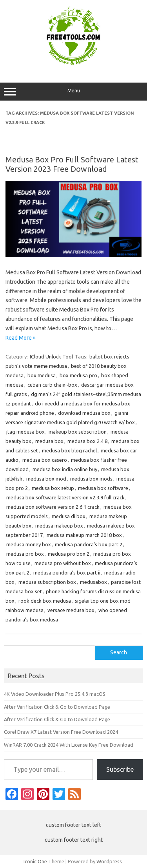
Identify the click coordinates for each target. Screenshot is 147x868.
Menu (73, 92)
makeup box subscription (78, 432)
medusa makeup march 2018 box (84, 535)
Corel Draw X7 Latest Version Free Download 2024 (61, 732)
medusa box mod (46, 479)
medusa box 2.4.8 (87, 441)
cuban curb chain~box (52, 385)
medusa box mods (91, 479)
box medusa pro (78, 375)
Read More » (21, 338)
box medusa (42, 375)
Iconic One (35, 861)
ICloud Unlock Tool (51, 357)
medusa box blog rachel (69, 450)
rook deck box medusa (45, 601)
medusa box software (103, 488)
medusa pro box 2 (69, 554)
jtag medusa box (25, 432)
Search (119, 652)
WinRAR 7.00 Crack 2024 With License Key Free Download (69, 745)
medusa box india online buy (65, 469)
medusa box (49, 441)
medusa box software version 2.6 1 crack (53, 507)
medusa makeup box (59, 526)
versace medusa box (71, 610)
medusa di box (69, 516)
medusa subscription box (47, 582)
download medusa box (84, 413)
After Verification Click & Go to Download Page (57, 707)
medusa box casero (45, 460)
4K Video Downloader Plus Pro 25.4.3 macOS (55, 694)
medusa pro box (25, 554)
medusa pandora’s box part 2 (89, 544)
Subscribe (120, 769)
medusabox (93, 582)
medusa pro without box (63, 563)
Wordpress (109, 861)
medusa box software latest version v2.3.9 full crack (65, 497)
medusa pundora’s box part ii (67, 573)
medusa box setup (53, 488)
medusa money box (29, 544)
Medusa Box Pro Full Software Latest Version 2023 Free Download (72, 164)
